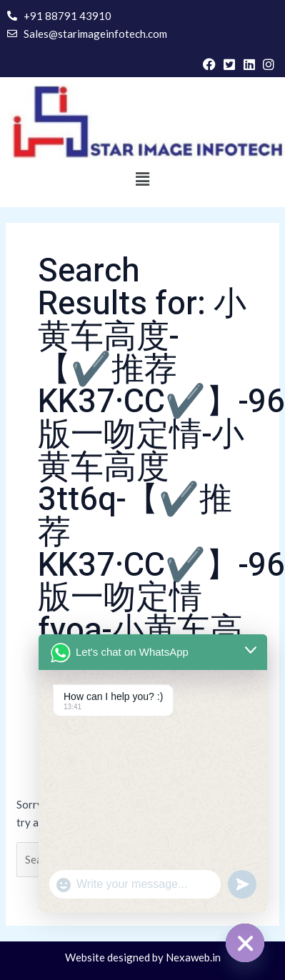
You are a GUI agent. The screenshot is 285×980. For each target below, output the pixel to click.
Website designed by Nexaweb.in (143, 957)
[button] (142, 180)
